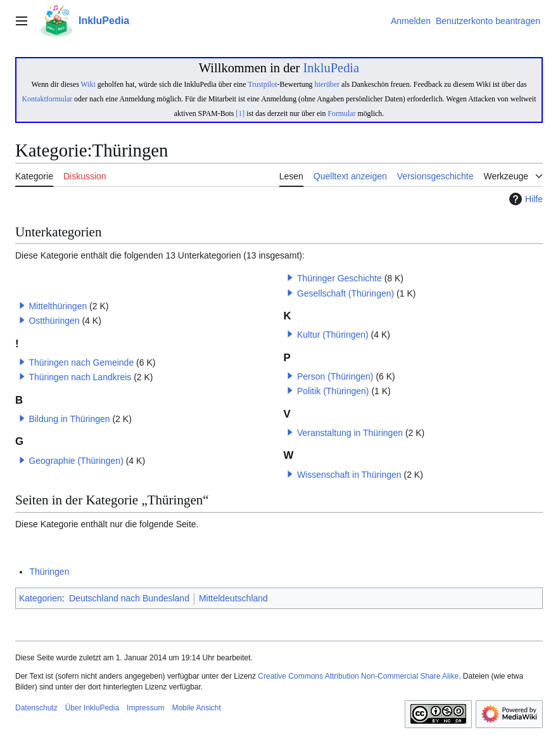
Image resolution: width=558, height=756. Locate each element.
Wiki (88, 84)
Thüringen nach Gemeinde (81, 362)
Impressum (145, 708)
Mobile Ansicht (196, 708)
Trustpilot (262, 84)
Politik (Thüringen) (333, 391)
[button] (22, 305)
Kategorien (41, 598)
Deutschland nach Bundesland (129, 598)
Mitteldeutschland (233, 598)
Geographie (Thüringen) (76, 461)
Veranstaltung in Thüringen (350, 433)
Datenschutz (36, 708)
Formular (341, 113)
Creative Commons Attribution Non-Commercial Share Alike (358, 676)
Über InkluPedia (92, 708)
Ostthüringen (54, 321)
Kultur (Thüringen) (333, 335)
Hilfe (524, 199)
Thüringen (49, 572)
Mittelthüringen (58, 306)
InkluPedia (331, 68)
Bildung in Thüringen (69, 419)
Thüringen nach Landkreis (80, 377)
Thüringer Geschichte (339, 278)
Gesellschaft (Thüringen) (346, 293)
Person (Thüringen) (335, 376)
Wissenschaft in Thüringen (349, 475)
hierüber (327, 84)
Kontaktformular (48, 99)
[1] (240, 113)
